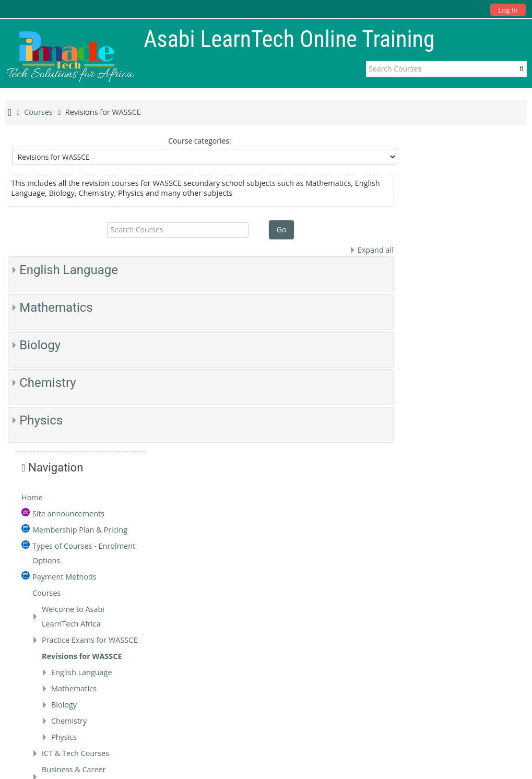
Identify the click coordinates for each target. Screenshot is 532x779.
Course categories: (199, 141)
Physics (41, 420)
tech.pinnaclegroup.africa (464, 682)
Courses (435, 271)
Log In (508, 10)
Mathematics (56, 308)
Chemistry (48, 383)
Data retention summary (403, 755)
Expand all (373, 250)
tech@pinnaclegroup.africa (467, 664)
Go (280, 229)
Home (421, 176)
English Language (69, 270)
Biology (40, 345)
